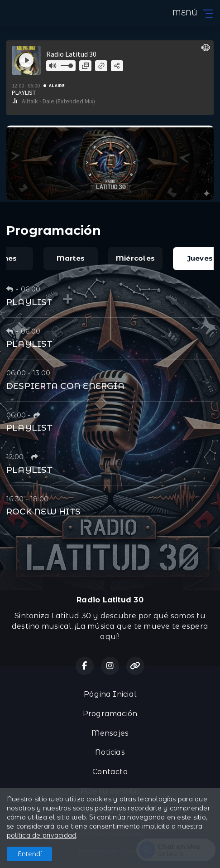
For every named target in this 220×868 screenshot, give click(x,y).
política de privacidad (41, 835)
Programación (110, 714)
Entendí (30, 854)
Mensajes (110, 733)
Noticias (110, 752)
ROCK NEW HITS (43, 512)
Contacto (110, 772)
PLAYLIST (29, 302)
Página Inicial (110, 694)
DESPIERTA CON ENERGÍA (65, 386)
